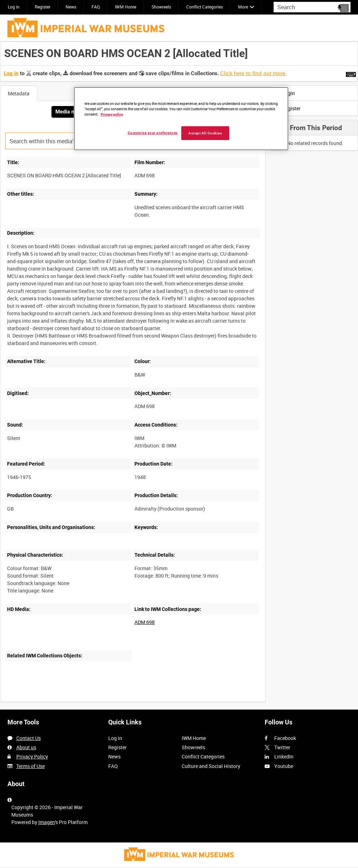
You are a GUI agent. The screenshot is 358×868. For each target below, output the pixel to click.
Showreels (161, 7)
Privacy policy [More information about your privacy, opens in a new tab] (112, 114)
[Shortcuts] (351, 73)
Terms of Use (31, 766)
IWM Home (126, 7)
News (71, 7)
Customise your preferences (153, 133)
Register (43, 7)
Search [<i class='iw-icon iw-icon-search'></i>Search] (346, 6)
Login (284, 93)
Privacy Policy (32, 756)
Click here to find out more (253, 73)
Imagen (47, 822)
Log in (14, 7)
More (243, 7)
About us (26, 747)
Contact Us (29, 738)
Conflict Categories (205, 7)
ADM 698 (145, 622)
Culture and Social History (211, 766)
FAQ (96, 7)
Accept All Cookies (205, 133)
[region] (181, 119)
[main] (179, 375)
